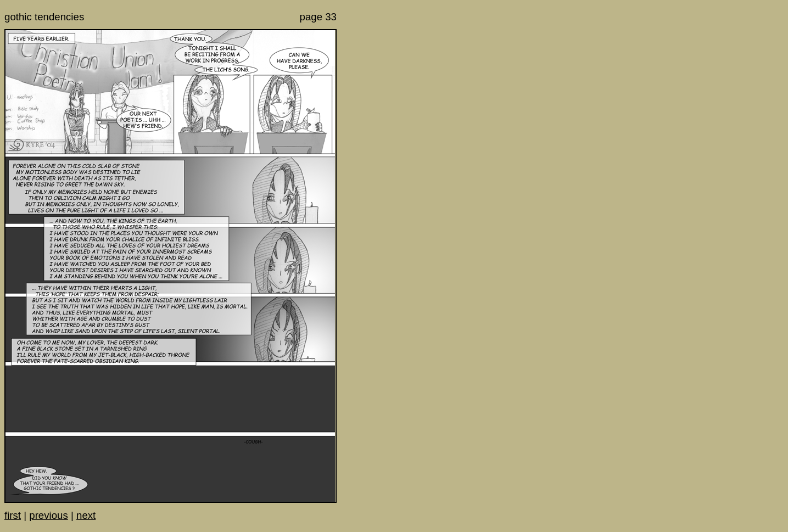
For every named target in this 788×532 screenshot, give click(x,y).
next (86, 515)
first (13, 515)
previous (49, 515)
